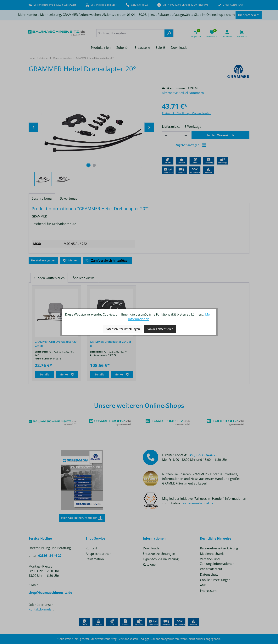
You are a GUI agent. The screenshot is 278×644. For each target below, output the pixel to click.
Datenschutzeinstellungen (123, 329)
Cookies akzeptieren (160, 329)
